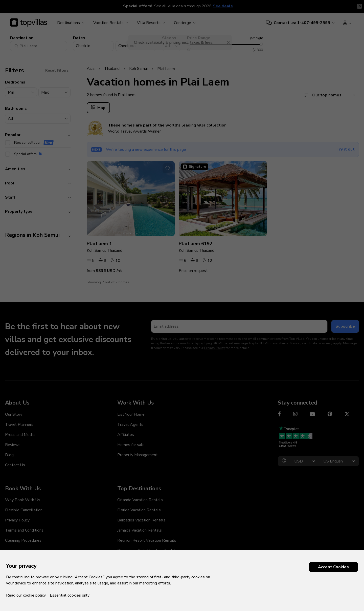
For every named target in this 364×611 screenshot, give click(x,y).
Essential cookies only (70, 595)
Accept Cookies (333, 567)
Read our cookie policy (26, 595)
